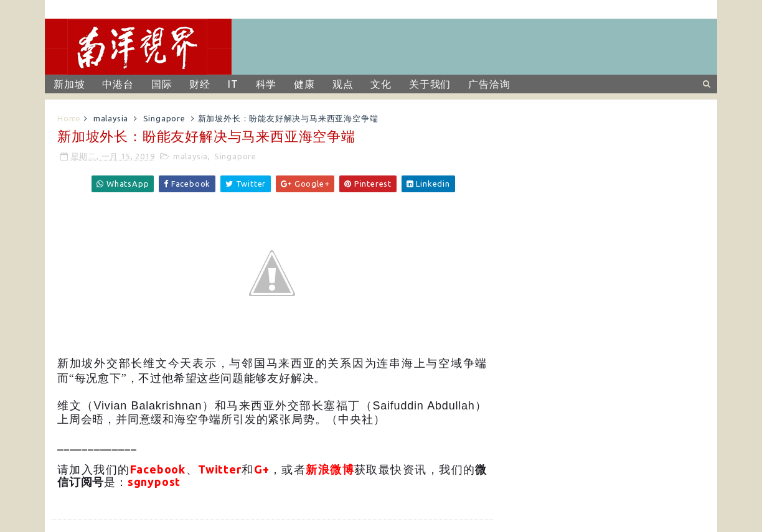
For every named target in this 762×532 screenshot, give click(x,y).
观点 (343, 84)
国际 (162, 84)
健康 (304, 84)
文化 (381, 84)
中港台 (118, 84)
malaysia (111, 118)
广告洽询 (489, 84)
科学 (266, 84)
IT (233, 84)
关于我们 (430, 84)
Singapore (164, 118)
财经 (200, 84)
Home (69, 118)
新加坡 (69, 84)
